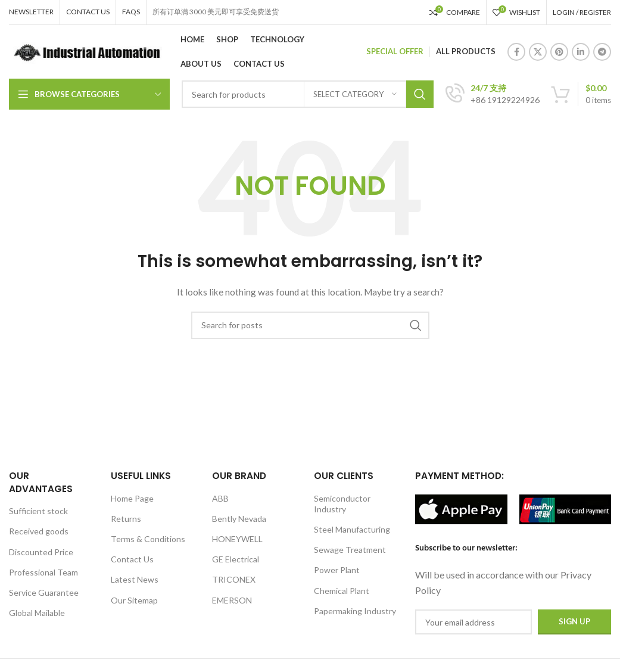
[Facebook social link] (516, 52)
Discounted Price (41, 552)
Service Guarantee (44, 592)
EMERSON (232, 600)
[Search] (310, 325)
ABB (220, 498)
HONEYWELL (237, 539)
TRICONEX (234, 579)
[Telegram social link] (602, 52)
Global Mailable (37, 613)
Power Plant (337, 570)
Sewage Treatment (350, 550)
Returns (126, 519)
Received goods (39, 531)
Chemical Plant (342, 591)
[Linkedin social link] (581, 52)
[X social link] (538, 52)
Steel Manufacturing (352, 529)
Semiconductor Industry (342, 504)
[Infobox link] (493, 94)
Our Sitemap (134, 600)
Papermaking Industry (355, 611)
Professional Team (43, 572)
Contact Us (132, 559)
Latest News (135, 579)
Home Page (132, 498)
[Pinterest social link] (559, 52)
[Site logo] (85, 51)
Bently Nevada (239, 519)
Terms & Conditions (148, 539)
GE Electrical (236, 559)
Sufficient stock (38, 511)
